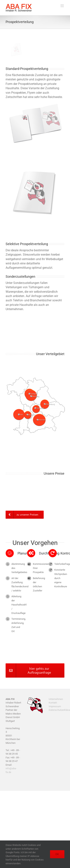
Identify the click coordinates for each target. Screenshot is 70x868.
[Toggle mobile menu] (62, 6)
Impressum (55, 706)
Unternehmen (56, 699)
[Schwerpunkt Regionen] (37, 377)
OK (57, 854)
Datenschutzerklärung (57, 710)
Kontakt (53, 703)
